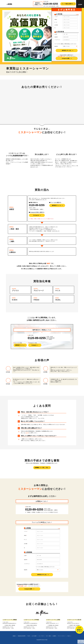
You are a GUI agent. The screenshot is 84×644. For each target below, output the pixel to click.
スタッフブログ (41, 636)
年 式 (56, 22)
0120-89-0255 (51, 4)
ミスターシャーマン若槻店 (10, 620)
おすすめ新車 (34, 636)
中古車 (29, 636)
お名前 (56, 34)
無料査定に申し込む (67, 50)
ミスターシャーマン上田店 (53, 620)
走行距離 (56, 25)
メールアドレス (57, 40)
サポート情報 (48, 636)
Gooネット (69, 636)
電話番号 (56, 37)
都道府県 (56, 46)
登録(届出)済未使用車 (22, 636)
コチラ (27, 433)
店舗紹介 (14, 636)
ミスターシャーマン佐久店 (74, 620)
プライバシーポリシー (62, 636)
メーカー (56, 17)
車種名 (56, 19)
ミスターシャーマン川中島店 (31, 620)
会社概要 (54, 636)
